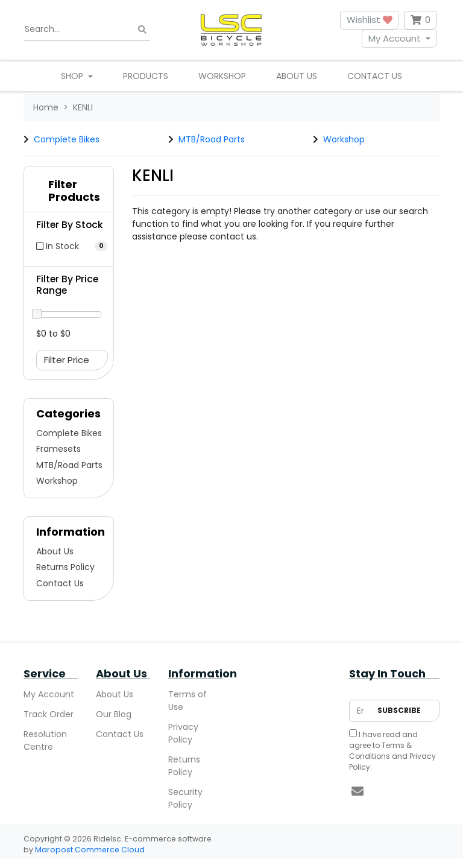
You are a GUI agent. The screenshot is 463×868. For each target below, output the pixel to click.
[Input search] (87, 30)
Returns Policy (65, 567)
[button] (69, 194)
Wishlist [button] (370, 20)
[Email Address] (360, 711)
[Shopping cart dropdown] (420, 20)
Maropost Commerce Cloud (90, 850)
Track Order (49, 714)
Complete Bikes (67, 139)
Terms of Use (187, 701)
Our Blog (114, 714)
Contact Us (375, 76)
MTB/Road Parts (212, 139)
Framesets (58, 449)
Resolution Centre (45, 740)
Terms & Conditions (380, 751)
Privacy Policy (183, 733)
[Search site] (142, 29)
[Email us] (357, 791)
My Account (395, 38)
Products (146, 76)
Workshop (222, 76)
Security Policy (185, 798)
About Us (297, 76)
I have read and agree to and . (392, 751)
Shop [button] (73, 76)
